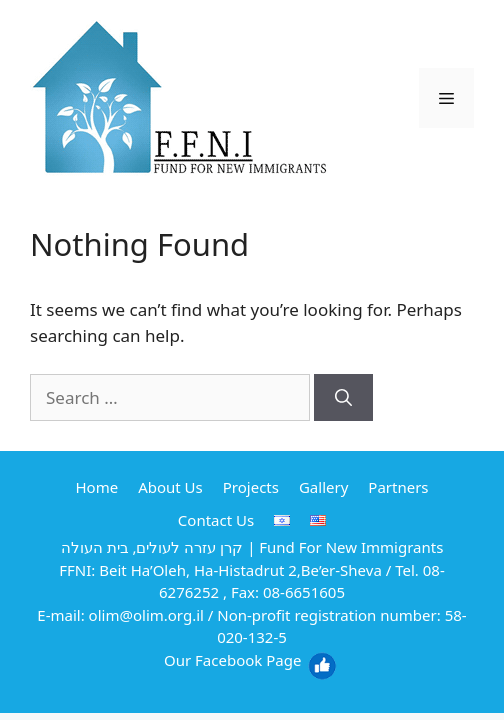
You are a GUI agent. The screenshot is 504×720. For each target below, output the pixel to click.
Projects (251, 487)
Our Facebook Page (250, 660)
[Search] (343, 398)
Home (96, 487)
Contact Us (216, 520)
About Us (170, 487)
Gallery (323, 487)
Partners (398, 487)
